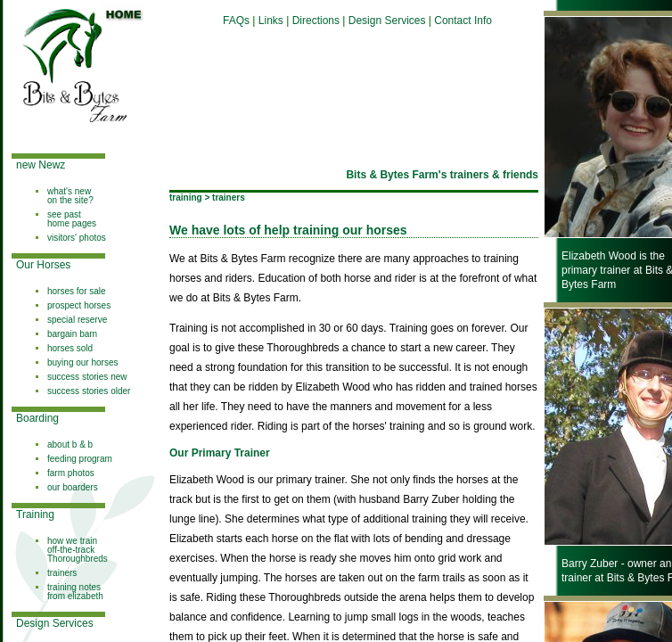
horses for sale (77, 291)
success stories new (87, 377)
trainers (62, 573)
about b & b (70, 444)
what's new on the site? (70, 196)
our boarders (73, 487)
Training (35, 514)
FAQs (236, 21)
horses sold (70, 348)
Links (271, 21)
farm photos (71, 473)
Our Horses (43, 265)
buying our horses (83, 362)
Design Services (55, 623)
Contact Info (463, 21)
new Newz (41, 165)
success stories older (89, 391)
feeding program (80, 459)
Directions (318, 21)
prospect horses (79, 305)
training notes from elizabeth (75, 592)
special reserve (77, 320)
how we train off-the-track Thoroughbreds (78, 550)
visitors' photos (77, 238)
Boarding (37, 418)
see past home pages (72, 219)
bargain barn (72, 334)
